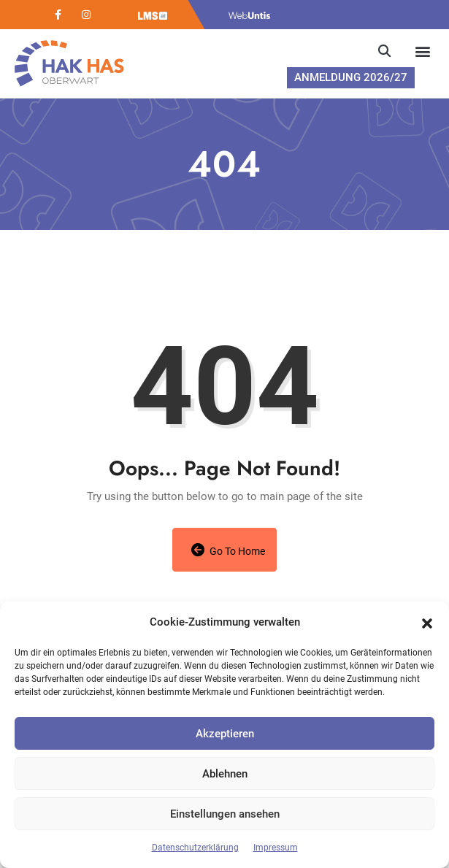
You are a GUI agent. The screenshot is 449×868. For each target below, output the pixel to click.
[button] (427, 622)
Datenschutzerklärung (195, 848)
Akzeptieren (225, 734)
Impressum (276, 848)
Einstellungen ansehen (225, 814)
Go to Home (229, 550)
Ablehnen (225, 774)
